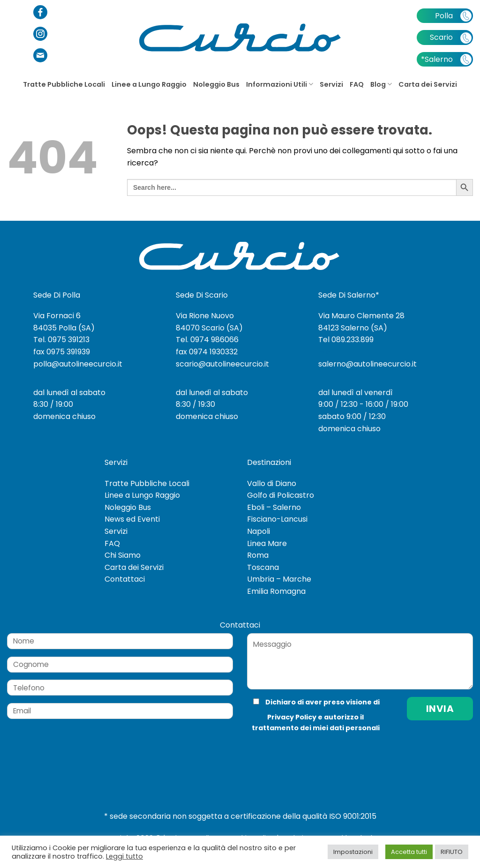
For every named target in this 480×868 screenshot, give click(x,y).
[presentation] (310, 752)
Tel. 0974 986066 (207, 340)
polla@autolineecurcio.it (78, 364)
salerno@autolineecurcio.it (367, 364)
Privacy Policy (292, 717)
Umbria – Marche (279, 579)
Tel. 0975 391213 (61, 340)
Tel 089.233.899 (346, 340)
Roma (258, 555)
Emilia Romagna (276, 591)
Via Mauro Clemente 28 (361, 316)
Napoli (259, 531)
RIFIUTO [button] (452, 852)
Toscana (263, 567)
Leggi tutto (124, 856)
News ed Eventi (132, 519)
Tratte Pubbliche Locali (64, 84)
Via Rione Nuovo (205, 316)
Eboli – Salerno (274, 507)
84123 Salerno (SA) (353, 328)
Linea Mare (267, 543)
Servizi (331, 84)
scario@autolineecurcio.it (222, 364)
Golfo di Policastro (281, 495)
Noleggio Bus (216, 84)
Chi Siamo (123, 555)
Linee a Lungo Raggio (149, 84)
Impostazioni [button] (353, 852)
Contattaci (125, 579)
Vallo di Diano (272, 483)
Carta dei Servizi (428, 84)
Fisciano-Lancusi (277, 519)
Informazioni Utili (280, 84)
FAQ (357, 84)
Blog (381, 84)
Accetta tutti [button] (409, 852)
